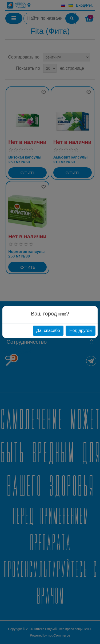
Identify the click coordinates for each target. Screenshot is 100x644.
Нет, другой (81, 331)
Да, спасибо (48, 331)
